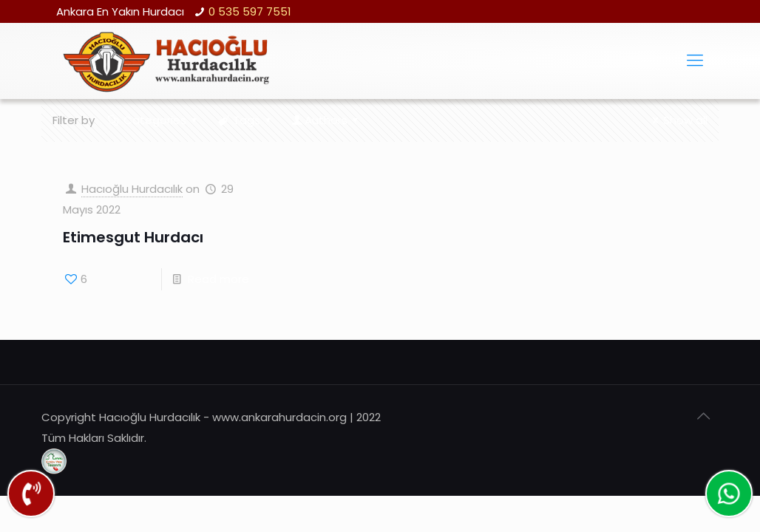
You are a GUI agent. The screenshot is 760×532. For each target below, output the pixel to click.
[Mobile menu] (695, 61)
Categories (154, 120)
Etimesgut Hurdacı (133, 237)
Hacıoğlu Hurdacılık (132, 189)
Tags (245, 120)
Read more (218, 279)
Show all (678, 120)
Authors (326, 120)
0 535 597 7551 (250, 11)
